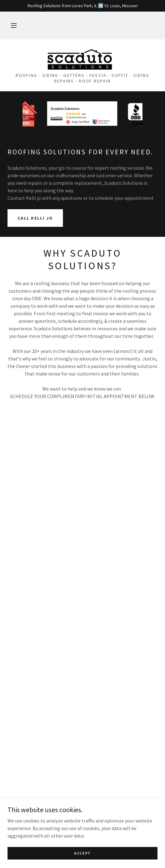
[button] (14, 25)
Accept (82, 853)
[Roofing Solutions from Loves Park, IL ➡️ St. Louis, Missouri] (82, 6)
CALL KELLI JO (35, 218)
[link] (83, 59)
